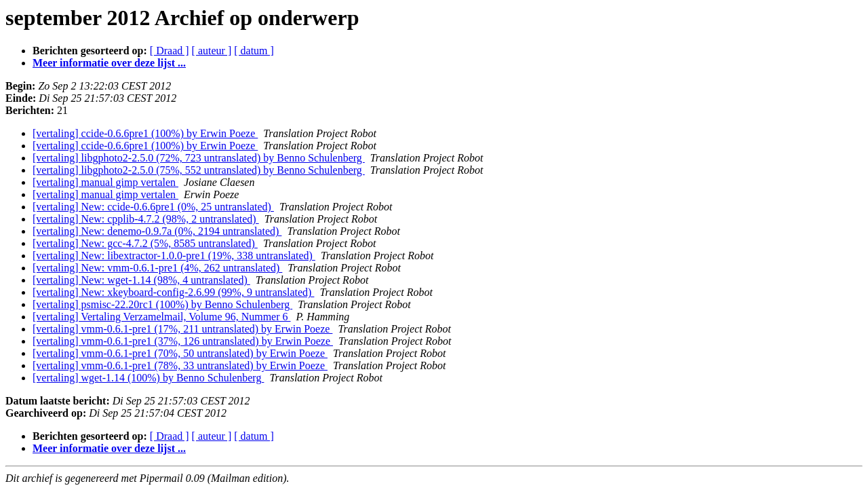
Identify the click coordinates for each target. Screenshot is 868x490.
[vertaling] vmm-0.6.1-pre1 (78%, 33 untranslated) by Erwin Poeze (180, 365)
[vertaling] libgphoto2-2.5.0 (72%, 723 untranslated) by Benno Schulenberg (199, 158)
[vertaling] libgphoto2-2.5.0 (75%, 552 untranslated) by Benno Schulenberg (199, 170)
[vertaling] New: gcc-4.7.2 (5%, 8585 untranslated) (145, 243)
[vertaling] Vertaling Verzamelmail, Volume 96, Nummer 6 (162, 317)
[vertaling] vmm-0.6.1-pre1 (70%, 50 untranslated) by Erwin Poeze (180, 353)
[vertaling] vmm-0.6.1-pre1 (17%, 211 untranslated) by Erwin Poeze (182, 329)
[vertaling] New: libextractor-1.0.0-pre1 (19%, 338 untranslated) (174, 256)
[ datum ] (254, 51)
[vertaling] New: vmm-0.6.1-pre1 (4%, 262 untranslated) (157, 268)
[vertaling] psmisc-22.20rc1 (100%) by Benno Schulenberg (162, 304)
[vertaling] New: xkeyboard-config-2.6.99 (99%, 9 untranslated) (173, 292)
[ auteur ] (212, 51)
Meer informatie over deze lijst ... (109, 63)
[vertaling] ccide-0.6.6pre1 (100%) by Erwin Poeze (145, 133)
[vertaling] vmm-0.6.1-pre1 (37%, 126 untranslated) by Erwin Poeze (183, 341)
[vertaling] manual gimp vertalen (105, 182)
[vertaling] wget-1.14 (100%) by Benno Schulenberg (148, 378)
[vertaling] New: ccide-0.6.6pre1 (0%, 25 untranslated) (153, 207)
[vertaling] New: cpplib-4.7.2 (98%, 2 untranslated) (146, 219)
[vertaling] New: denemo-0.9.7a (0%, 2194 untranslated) (157, 231)
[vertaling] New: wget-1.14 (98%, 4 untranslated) (141, 280)
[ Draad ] (170, 51)
